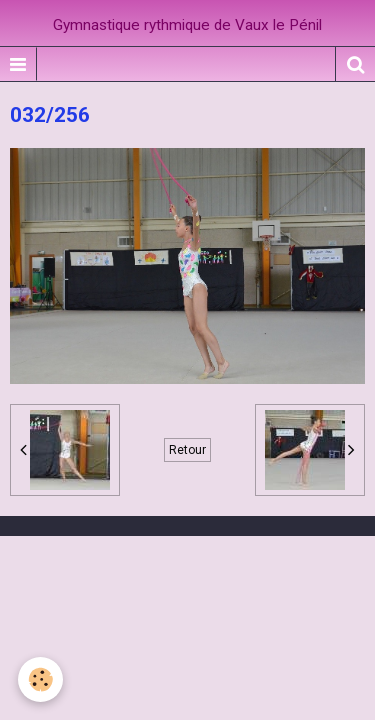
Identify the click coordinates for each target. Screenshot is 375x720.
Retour (187, 450)
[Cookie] (40, 679)
